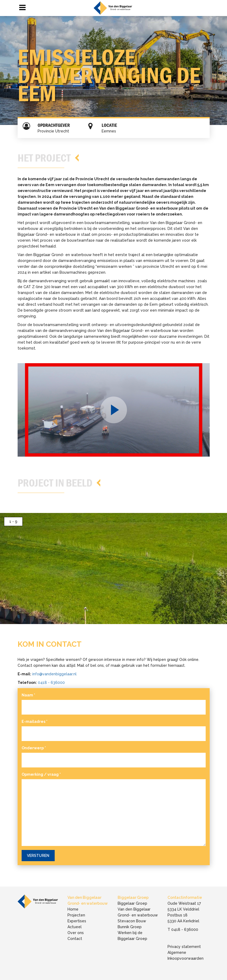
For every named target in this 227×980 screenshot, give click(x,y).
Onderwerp (34, 748)
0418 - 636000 (51, 683)
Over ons (76, 933)
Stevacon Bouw (132, 921)
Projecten (76, 915)
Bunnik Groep (130, 927)
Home (73, 909)
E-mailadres (35, 722)
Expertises (77, 921)
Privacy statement (184, 947)
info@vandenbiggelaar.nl (54, 674)
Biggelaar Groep (132, 903)
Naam (28, 695)
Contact (75, 939)
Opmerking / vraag (41, 774)
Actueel (75, 927)
